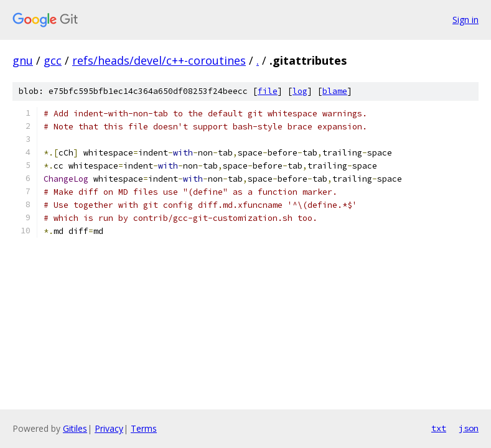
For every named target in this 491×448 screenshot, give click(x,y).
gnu (23, 60)
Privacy (109, 428)
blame (335, 91)
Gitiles (75, 428)
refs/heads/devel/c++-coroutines (159, 60)
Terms (144, 428)
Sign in (465, 20)
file (268, 91)
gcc (53, 60)
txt (439, 428)
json (469, 428)
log (300, 91)
